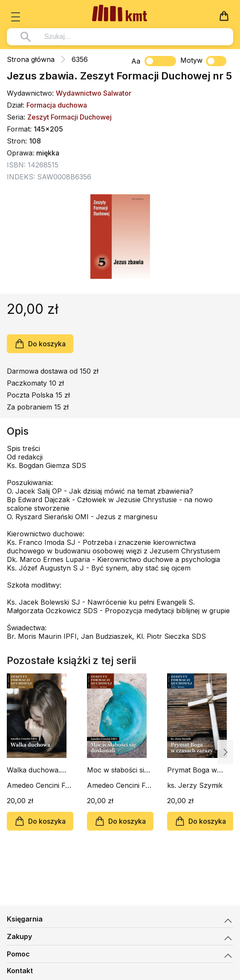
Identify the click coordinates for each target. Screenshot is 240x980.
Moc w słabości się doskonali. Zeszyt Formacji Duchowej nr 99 (118, 770)
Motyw (203, 61)
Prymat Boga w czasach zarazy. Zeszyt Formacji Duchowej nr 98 (193, 770)
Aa (136, 61)
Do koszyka (40, 344)
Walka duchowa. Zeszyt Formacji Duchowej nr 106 (35, 770)
